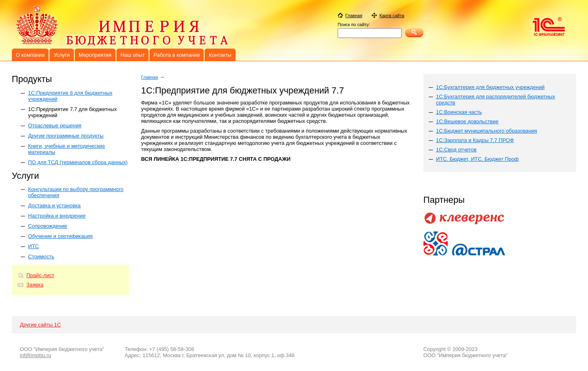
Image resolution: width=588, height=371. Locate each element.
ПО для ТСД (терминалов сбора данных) (78, 162)
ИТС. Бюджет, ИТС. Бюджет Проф (478, 159)
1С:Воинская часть (459, 112)
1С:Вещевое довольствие (467, 121)
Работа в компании (177, 55)
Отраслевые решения (55, 126)
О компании (30, 55)
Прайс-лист (40, 275)
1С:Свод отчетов (456, 150)
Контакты (220, 55)
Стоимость (41, 257)
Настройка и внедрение (57, 216)
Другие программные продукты (66, 136)
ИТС (33, 246)
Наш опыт (133, 55)
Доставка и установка (55, 205)
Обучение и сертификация (60, 236)
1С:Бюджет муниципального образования (487, 131)
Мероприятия (95, 55)
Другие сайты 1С (40, 325)
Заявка (35, 285)
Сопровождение (48, 226)
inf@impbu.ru (36, 355)
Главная (150, 77)
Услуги (61, 55)
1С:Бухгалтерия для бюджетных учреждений (490, 87)
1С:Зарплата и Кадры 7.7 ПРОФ (475, 140)
